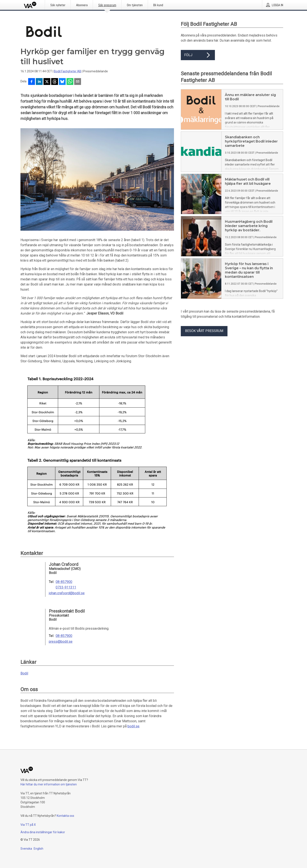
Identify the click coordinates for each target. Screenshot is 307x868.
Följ (198, 55)
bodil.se (133, 726)
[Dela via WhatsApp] (70, 82)
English (38, 849)
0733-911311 (66, 587)
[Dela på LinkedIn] (39, 82)
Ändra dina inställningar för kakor (43, 832)
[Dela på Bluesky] (62, 82)
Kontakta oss (65, 816)
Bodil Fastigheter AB (68, 71)
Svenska (26, 849)
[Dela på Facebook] (32, 82)
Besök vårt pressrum (204, 331)
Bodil (24, 673)
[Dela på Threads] (55, 82)
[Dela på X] (47, 82)
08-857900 (64, 582)
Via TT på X (28, 825)
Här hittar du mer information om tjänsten (49, 784)
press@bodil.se (61, 642)
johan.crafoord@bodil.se (67, 593)
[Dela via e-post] (78, 82)
